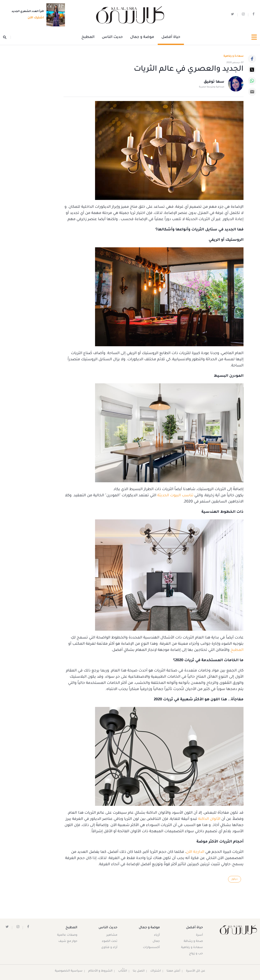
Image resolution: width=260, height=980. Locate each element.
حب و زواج (196, 954)
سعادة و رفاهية (234, 56)
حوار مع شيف (68, 941)
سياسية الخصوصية (69, 971)
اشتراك (156, 971)
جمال (156, 941)
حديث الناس (112, 37)
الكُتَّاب (123, 971)
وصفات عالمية (67, 935)
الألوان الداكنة (209, 819)
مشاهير (112, 935)
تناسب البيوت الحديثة (175, 496)
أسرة (199, 935)
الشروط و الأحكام (100, 971)
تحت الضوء (110, 941)
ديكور (235, 879)
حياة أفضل (171, 37)
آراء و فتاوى (109, 948)
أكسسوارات (151, 948)
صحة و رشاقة (193, 941)
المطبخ (88, 37)
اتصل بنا (139, 971)
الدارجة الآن (195, 852)
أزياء (157, 935)
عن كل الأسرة (196, 971)
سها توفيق (214, 82)
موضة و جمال (142, 37)
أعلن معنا (173, 971)
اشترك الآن (35, 18)
